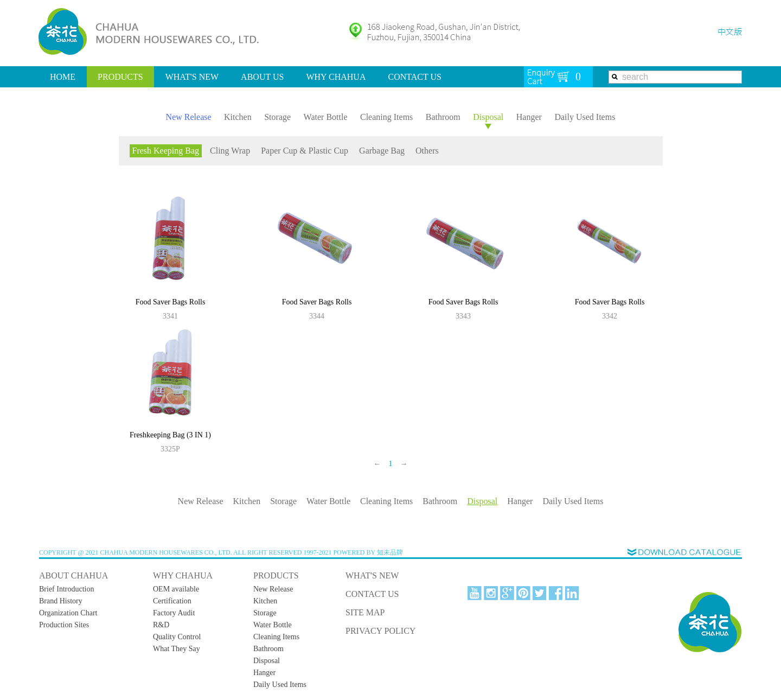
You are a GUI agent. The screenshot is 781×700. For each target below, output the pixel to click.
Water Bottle (326, 117)
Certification (172, 601)
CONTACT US (414, 77)
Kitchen (238, 117)
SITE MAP (365, 612)
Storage (277, 117)
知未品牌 (390, 552)
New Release (189, 117)
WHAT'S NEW (192, 77)
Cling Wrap (230, 151)
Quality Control (177, 637)
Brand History (61, 601)
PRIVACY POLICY (380, 631)
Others (427, 151)
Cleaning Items (386, 117)
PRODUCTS (120, 77)
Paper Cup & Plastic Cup (305, 151)
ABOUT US (262, 77)
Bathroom (443, 117)
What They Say (177, 649)
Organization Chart (68, 613)
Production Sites (64, 625)
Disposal (488, 117)
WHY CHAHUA (336, 77)
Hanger (529, 117)
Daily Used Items (585, 117)
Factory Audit (174, 613)
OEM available (176, 589)
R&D (161, 625)
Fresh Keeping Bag (166, 151)
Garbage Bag (382, 151)
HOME (63, 77)
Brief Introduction (66, 589)
